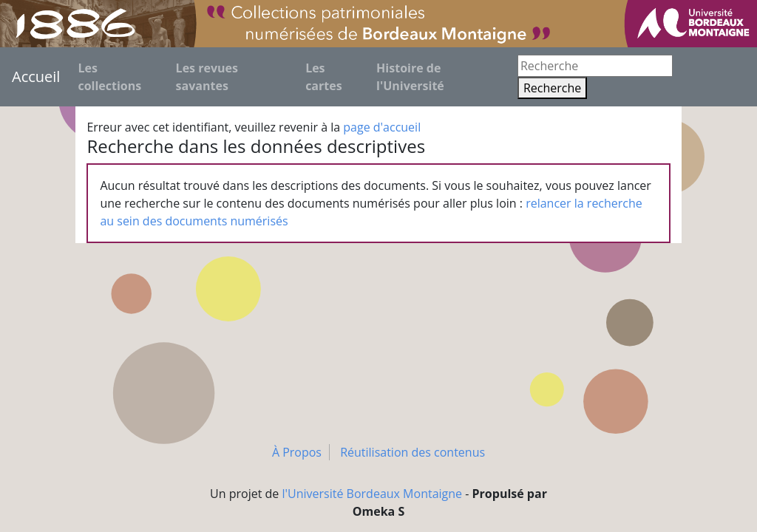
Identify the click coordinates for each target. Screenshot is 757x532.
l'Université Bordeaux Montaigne (373, 494)
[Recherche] (595, 66)
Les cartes (324, 77)
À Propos (297, 452)
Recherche (552, 88)
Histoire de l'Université (410, 77)
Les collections (109, 77)
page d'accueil (382, 127)
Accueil (36, 76)
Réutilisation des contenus (413, 452)
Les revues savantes (207, 77)
